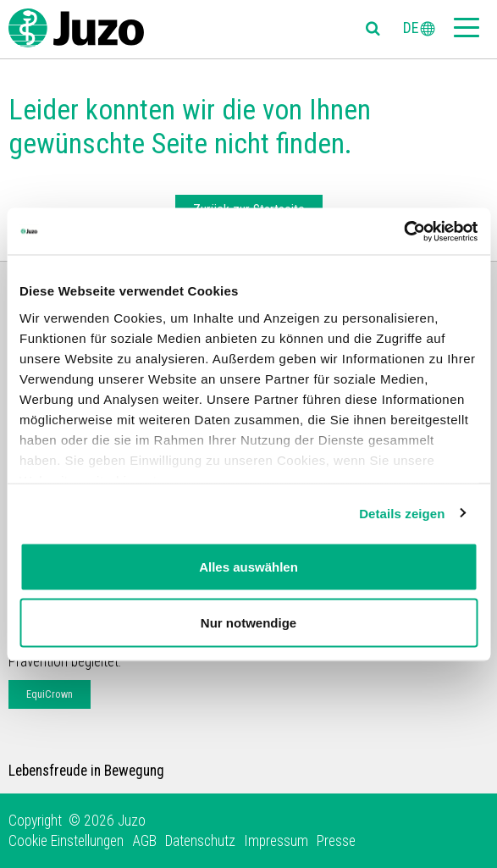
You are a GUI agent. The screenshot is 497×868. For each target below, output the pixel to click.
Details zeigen (402, 513)
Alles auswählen (248, 567)
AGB (144, 841)
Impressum (276, 841)
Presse (336, 841)
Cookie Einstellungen (66, 841)
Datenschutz (200, 841)
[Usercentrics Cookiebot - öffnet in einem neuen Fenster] (403, 231)
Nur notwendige (248, 622)
